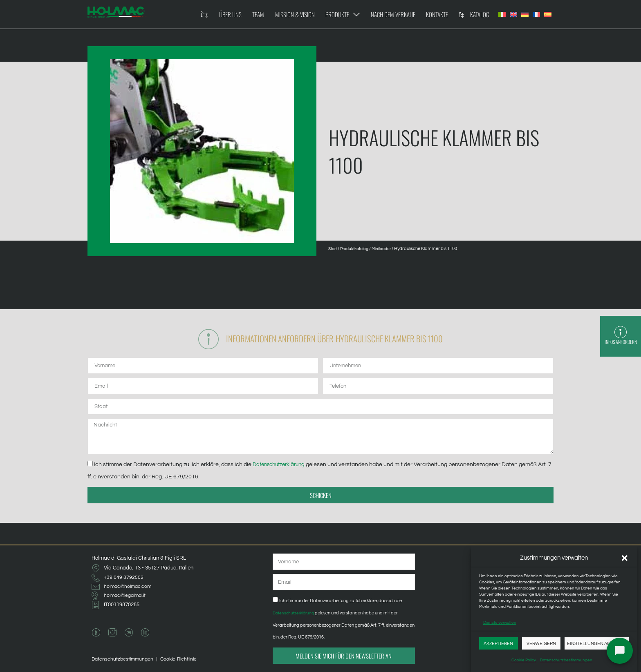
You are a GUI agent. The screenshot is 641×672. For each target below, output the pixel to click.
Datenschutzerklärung (282, 466)
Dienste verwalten (500, 623)
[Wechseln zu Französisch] (536, 14)
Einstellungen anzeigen (597, 644)
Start (334, 249)
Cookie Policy (524, 660)
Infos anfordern (621, 342)
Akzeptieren (498, 644)
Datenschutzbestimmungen (566, 660)
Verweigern (541, 644)
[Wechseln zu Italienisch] (502, 14)
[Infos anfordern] (621, 329)
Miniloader (388, 249)
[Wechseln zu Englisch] (513, 14)
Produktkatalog (358, 249)
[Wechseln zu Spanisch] (548, 14)
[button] (625, 558)
